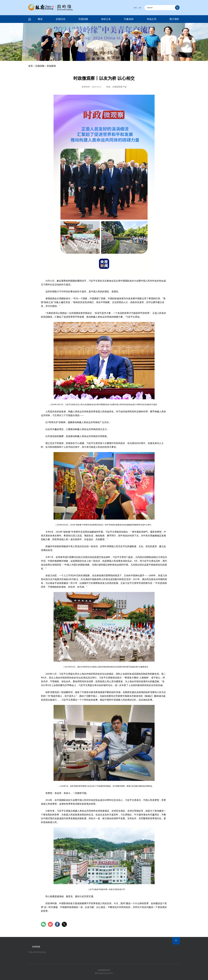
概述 (40, 19)
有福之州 (152, 19)
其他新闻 (51, 66)
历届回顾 (83, 19)
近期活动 (60, 19)
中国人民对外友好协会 (37, 952)
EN (140, 8)
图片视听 (174, 19)
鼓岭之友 (106, 19)
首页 (31, 66)
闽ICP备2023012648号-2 (104, 973)
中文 (135, 8)
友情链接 (36, 947)
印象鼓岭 (129, 19)
